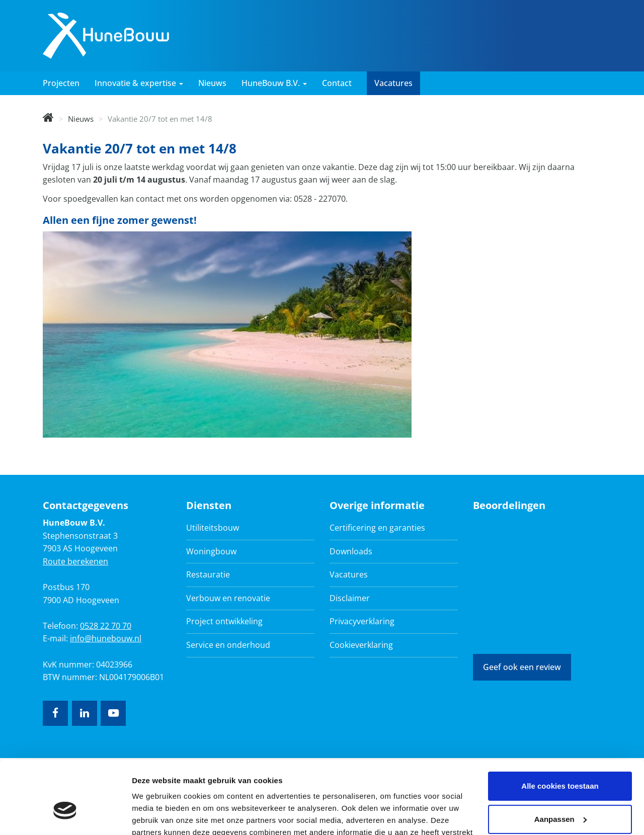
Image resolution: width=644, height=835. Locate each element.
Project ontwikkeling (224, 621)
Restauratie (208, 574)
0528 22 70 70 (106, 626)
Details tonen (156, 815)
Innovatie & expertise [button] (139, 83)
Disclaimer (350, 598)
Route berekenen (75, 561)
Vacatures (393, 83)
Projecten (61, 83)
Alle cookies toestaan (560, 729)
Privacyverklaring (362, 621)
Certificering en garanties (377, 528)
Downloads (351, 551)
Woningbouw (211, 551)
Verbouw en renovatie (228, 598)
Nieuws (212, 83)
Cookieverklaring (361, 645)
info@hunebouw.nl (106, 638)
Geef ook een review (522, 667)
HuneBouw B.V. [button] (274, 83)
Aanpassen (560, 762)
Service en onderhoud (228, 645)
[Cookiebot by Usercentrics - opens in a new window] (65, 815)
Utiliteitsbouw (213, 528)
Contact (337, 83)
